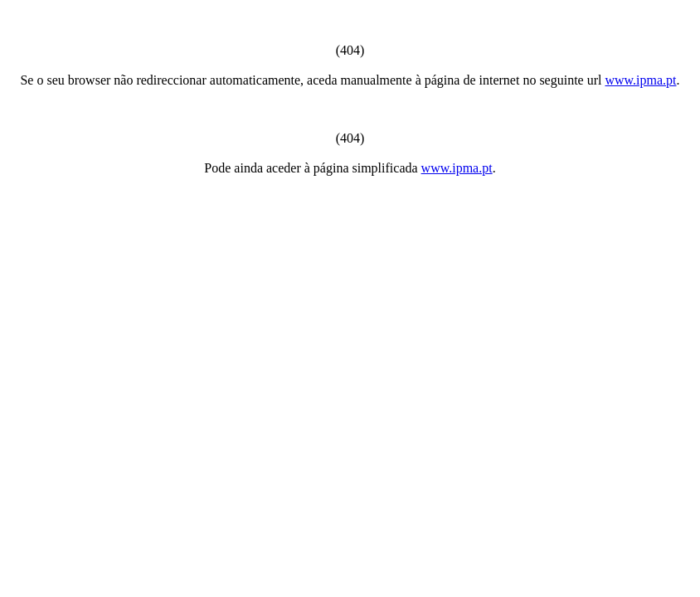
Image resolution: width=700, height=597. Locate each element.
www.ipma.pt (640, 80)
